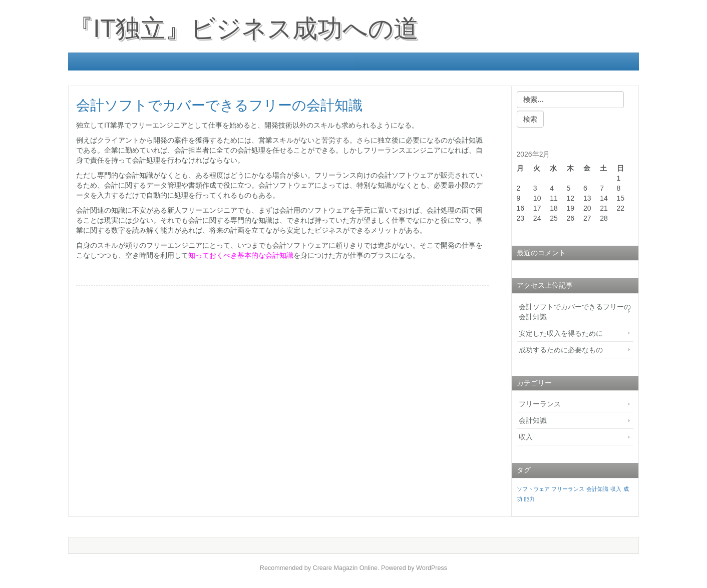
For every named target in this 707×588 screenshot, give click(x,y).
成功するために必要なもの (561, 350)
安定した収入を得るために (561, 333)
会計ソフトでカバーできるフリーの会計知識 (575, 312)
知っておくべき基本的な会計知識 (241, 255)
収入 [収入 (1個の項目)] (616, 489)
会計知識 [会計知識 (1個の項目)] (597, 489)
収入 (526, 437)
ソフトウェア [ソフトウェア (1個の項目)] (533, 489)
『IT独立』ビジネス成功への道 (243, 29)
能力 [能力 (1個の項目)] (529, 499)
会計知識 (533, 420)
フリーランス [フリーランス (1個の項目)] (568, 489)
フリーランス (540, 404)
